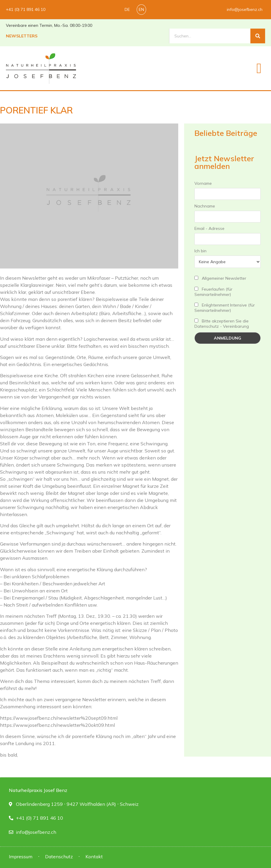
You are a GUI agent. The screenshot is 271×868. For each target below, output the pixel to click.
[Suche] (258, 36)
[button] (259, 68)
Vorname (203, 183)
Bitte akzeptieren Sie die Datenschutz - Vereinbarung (222, 324)
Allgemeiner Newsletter (220, 278)
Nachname (205, 206)
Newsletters (22, 36)
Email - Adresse (209, 228)
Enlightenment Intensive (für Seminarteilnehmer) (225, 308)
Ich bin (200, 251)
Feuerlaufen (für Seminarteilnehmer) (213, 292)
